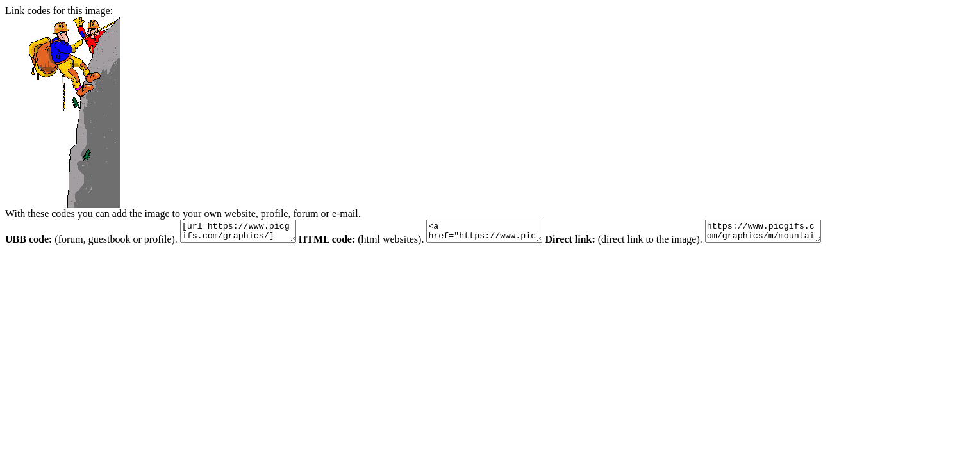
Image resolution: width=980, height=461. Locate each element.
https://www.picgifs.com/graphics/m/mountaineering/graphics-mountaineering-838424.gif (795, 233)
